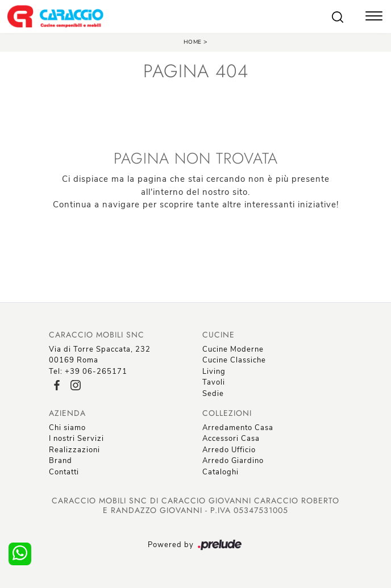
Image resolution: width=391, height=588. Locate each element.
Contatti (64, 472)
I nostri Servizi (76, 439)
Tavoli (214, 382)
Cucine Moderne (233, 349)
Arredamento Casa (238, 428)
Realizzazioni (74, 450)
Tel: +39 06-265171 (88, 372)
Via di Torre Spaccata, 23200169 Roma (100, 355)
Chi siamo (67, 428)
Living (214, 372)
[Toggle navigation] (374, 17)
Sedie (213, 394)
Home (193, 42)
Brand (61, 461)
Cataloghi (221, 472)
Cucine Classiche (234, 360)
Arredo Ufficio (229, 450)
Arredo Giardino (233, 461)
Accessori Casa (231, 439)
